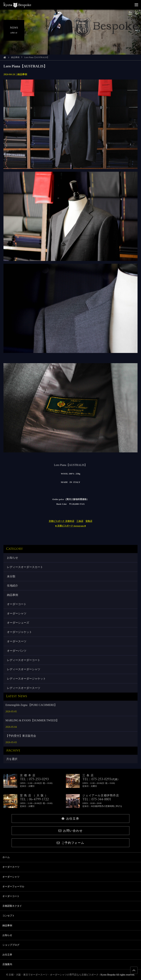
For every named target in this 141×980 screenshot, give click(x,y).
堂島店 (89, 521)
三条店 (80, 521)
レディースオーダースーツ (24, 688)
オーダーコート (17, 604)
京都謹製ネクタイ (12, 906)
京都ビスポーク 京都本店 (61, 521)
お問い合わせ (70, 831)
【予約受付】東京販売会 (21, 736)
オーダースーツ (17, 641)
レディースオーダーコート (24, 660)
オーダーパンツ (17, 651)
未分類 (11, 576)
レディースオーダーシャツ (24, 669)
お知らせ (12, 558)
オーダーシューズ (18, 623)
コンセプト (8, 916)
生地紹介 (12, 586)
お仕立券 (70, 819)
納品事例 (15, 57)
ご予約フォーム (70, 843)
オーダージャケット (19, 632)
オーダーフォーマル (13, 887)
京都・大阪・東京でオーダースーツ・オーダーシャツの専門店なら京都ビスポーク (54, 975)
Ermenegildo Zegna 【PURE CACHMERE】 (31, 705)
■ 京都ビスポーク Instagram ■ (71, 526)
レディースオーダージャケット (26, 679)
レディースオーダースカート (25, 567)
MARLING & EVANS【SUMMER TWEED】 (32, 720)
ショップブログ (11, 945)
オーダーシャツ (17, 613)
